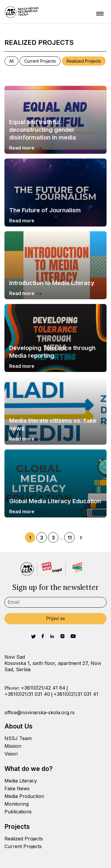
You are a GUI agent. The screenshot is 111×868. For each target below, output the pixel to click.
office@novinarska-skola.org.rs (40, 712)
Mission (13, 746)
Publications (18, 812)
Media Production (24, 796)
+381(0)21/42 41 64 (43, 688)
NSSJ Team (18, 738)
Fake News (17, 788)
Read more (25, 148)
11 (70, 538)
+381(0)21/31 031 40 (27, 694)
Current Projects (40, 61)
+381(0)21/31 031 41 (76, 694)
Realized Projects (84, 61)
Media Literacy (21, 781)
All (11, 61)
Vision (11, 754)
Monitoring (17, 804)
